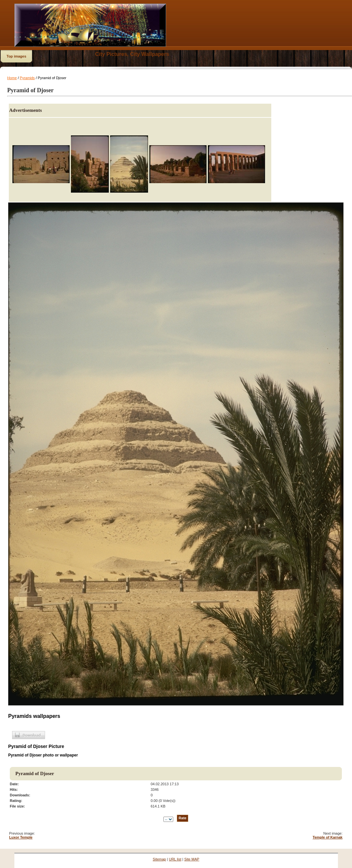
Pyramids (27, 78)
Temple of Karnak (328, 837)
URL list (175, 859)
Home (12, 78)
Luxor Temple (21, 837)
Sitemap (159, 859)
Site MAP (192, 859)
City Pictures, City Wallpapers (132, 54)
